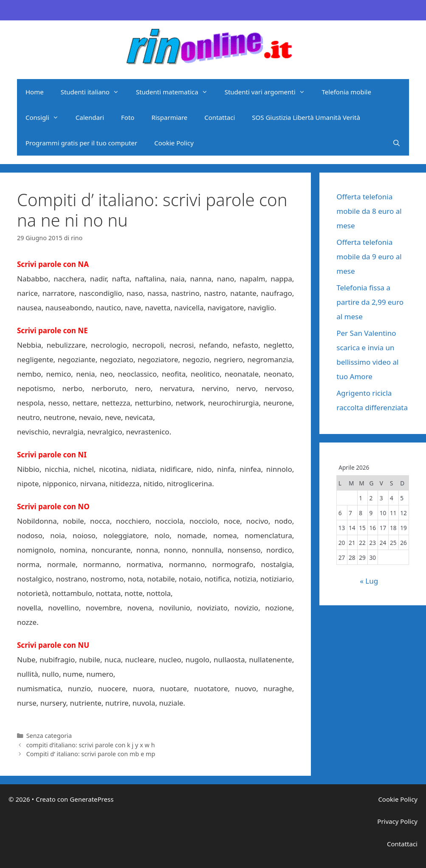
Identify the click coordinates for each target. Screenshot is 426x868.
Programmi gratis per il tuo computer (81, 143)
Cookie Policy (174, 143)
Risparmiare (169, 117)
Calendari (90, 117)
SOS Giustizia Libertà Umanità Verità (306, 117)
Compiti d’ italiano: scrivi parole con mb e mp (91, 754)
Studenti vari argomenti (269, 92)
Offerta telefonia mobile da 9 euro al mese (369, 257)
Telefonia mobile (347, 92)
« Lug (369, 581)
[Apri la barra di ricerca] (396, 143)
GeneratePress (92, 799)
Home (35, 92)
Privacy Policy (397, 821)
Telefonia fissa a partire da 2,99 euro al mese (370, 302)
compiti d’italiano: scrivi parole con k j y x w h (91, 745)
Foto (128, 117)
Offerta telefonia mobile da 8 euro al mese (369, 211)
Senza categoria (49, 736)
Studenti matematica (176, 92)
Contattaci (220, 117)
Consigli (46, 117)
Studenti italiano (94, 92)
